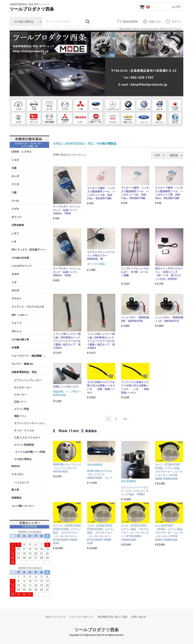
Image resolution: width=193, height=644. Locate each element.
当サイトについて (55, 617)
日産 (14, 168)
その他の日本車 (20, 258)
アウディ (17, 298)
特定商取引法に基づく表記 (113, 617)
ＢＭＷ (15, 274)
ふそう (15, 233)
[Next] (126, 419)
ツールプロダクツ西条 (32, 9)
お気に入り (152, 21)
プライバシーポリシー (81, 617)
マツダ (15, 184)
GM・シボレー (20, 315)
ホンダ (15, 176)
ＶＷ (14, 282)
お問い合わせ (139, 617)
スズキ (15, 209)
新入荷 (15, 490)
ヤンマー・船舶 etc (22, 364)
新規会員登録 (127, 21)
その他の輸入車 (20, 339)
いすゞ (15, 241)
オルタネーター (23, 387)
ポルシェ (17, 331)
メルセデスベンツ (22, 266)
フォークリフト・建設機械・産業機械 (31, 356)
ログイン (173, 21)
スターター (20, 394)
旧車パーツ (20, 402)
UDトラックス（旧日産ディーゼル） (31, 250)
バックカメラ (22, 483)
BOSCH (16, 466)
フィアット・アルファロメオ (28, 307)
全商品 (57, 143)
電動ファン (20, 416)
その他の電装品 (23, 459)
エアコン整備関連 (24, 445)
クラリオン (18, 474)
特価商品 (17, 498)
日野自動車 (18, 225)
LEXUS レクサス (22, 152)
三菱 (14, 192)
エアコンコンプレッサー (28, 380)
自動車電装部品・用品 (24, 372)
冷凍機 (15, 348)
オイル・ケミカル (24, 430)
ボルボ (15, 290)
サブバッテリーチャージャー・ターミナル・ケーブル (32, 423)
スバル (15, 201)
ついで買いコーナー (23, 506)
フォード (17, 323)
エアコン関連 (22, 409)
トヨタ (15, 160)
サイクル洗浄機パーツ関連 (30, 452)
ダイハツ (17, 217)
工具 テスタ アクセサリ (27, 437)
